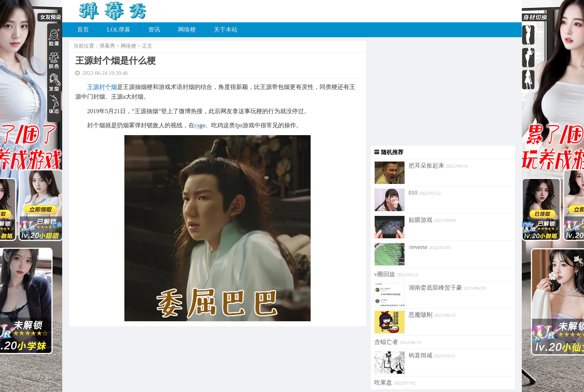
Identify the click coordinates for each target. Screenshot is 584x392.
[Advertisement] (441, 93)
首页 (83, 30)
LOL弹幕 (119, 30)
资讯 (154, 30)
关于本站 (226, 30)
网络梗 (187, 30)
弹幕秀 (107, 46)
